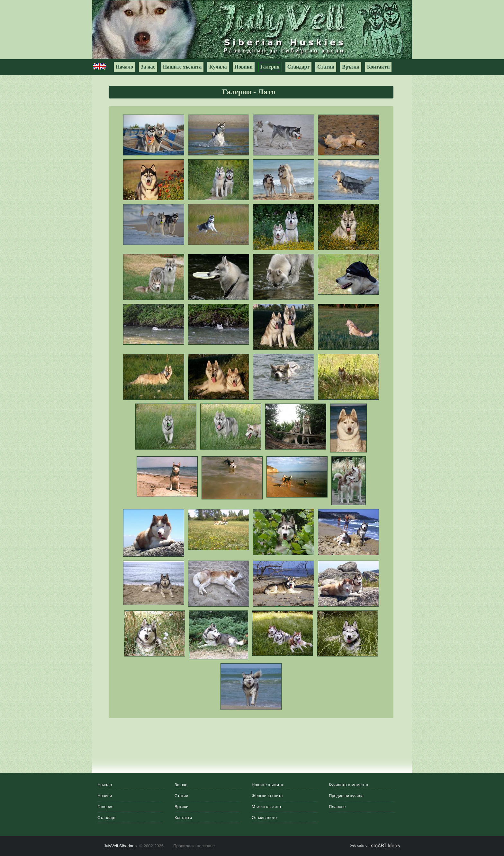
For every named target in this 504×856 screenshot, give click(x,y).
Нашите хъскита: (268, 785)
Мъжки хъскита (266, 807)
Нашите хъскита (182, 67)
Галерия (270, 67)
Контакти (378, 67)
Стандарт (298, 67)
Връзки (351, 67)
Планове (337, 807)
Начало (124, 67)
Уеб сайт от (375, 845)
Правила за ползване (194, 846)
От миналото (264, 818)
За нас (148, 67)
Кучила (218, 67)
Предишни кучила (346, 796)
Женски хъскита (267, 796)
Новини (244, 67)
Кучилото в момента (349, 785)
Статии (326, 67)
